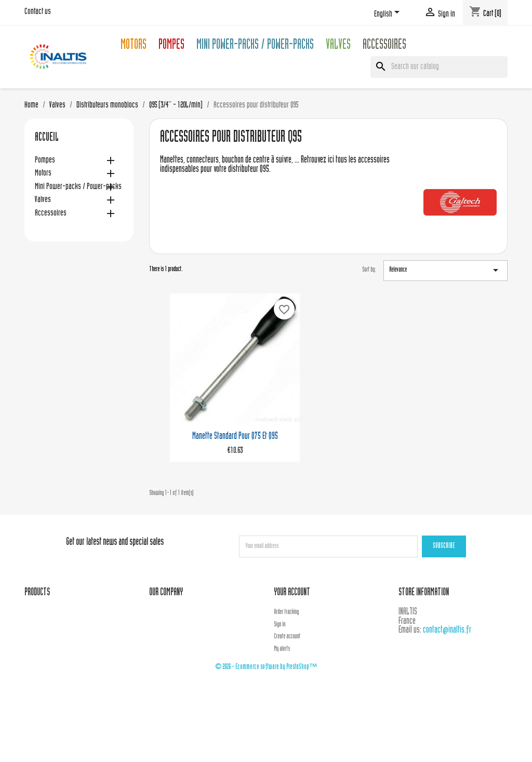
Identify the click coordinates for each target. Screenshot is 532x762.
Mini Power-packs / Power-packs (255, 46)
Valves (338, 46)
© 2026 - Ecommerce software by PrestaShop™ (266, 667)
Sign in (280, 625)
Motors (134, 46)
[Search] (439, 67)
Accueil (47, 138)
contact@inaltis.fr (447, 630)
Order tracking (286, 612)
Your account (292, 593)
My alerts (282, 649)
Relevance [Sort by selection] (445, 270)
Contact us (38, 12)
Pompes (171, 46)
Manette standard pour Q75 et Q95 (235, 437)
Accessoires (384, 46)
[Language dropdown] (389, 14)
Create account (287, 637)
